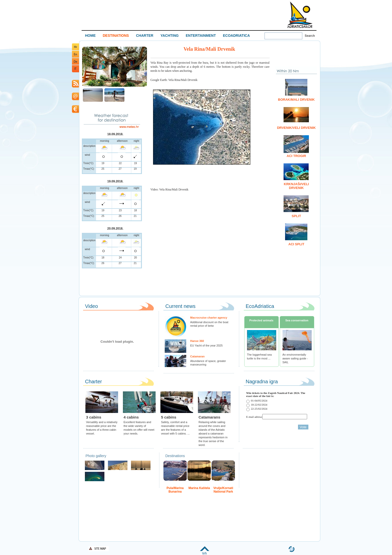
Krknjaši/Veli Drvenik (296, 186)
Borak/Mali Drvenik (296, 100)
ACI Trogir (296, 156)
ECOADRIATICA (236, 36)
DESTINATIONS (116, 36)
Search (310, 36)
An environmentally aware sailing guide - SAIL (295, 358)
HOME (90, 36)
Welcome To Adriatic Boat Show (300, 15)
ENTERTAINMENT (201, 36)
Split (296, 216)
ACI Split (296, 244)
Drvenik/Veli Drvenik (296, 128)
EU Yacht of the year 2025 (207, 345)
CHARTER (145, 36)
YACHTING (170, 36)
